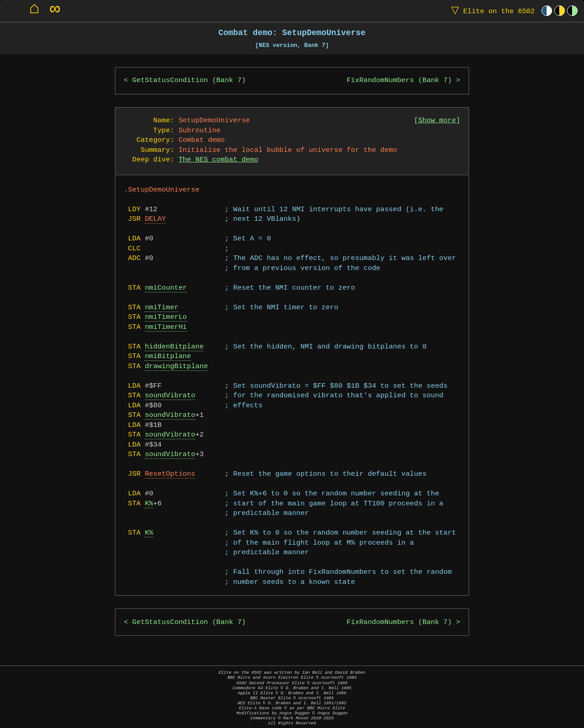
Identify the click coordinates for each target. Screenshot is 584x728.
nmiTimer (162, 308)
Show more (437, 121)
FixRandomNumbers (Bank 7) (399, 81)
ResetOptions (170, 474)
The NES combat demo (218, 160)
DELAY (155, 219)
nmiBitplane (168, 356)
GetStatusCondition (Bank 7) (189, 81)
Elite (491, 11)
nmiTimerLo (166, 317)
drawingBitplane (176, 367)
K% (149, 504)
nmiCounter (166, 288)
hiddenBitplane (174, 347)
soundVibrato (170, 396)
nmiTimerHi (166, 327)
